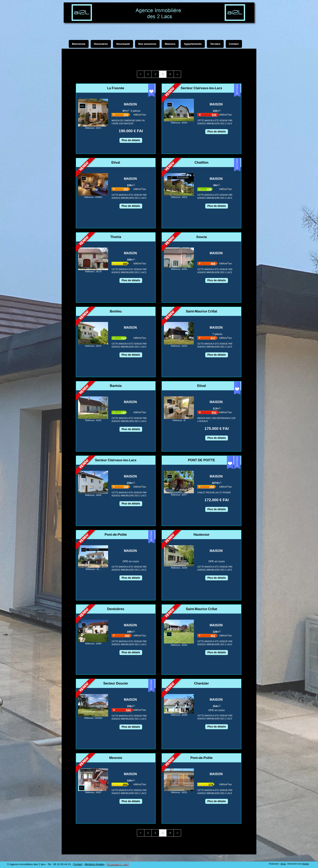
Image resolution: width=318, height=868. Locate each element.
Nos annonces (147, 44)
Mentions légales (95, 864)
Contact (78, 864)
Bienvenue (79, 44)
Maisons (170, 44)
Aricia (283, 864)
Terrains (215, 44)
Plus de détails (131, 140)
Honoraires (101, 44)
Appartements (193, 44)
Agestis (306, 864)
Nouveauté (123, 44)
